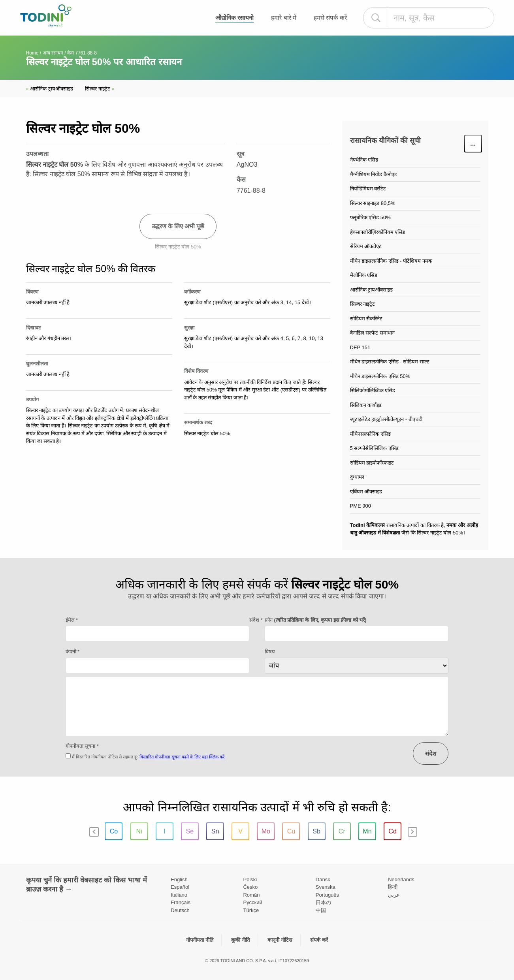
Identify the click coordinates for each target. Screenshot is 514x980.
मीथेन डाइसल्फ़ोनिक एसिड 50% (380, 376)
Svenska (326, 887)
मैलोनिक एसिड (364, 275)
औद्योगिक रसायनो (234, 18)
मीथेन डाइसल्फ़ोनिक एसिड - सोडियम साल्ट (390, 362)
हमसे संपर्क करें (330, 18)
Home (32, 53)
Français (181, 902)
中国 (321, 910)
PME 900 (361, 506)
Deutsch (180, 910)
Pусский (252, 902)
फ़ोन (316, 620)
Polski (250, 879)
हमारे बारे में (283, 18)
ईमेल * (72, 620)
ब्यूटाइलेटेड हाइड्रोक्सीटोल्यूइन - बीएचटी (386, 419)
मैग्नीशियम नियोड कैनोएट (374, 174)
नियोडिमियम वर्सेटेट (368, 189)
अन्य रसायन (53, 53)
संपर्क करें (319, 940)
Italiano (179, 895)
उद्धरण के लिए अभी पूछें (178, 226)
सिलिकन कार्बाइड (366, 405)
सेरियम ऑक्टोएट (366, 246)
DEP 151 (360, 347)
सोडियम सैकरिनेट (366, 319)
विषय (270, 652)
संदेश (431, 753)
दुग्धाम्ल (357, 477)
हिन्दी (393, 887)
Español (180, 887)
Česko (250, 887)
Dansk (323, 879)
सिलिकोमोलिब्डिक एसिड (373, 390)
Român (251, 895)
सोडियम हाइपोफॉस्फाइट (372, 463)
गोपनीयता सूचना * (82, 746)
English (179, 879)
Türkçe (251, 910)
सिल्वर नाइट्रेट (100, 89)
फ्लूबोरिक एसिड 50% (370, 217)
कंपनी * (73, 652)
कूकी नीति (240, 940)
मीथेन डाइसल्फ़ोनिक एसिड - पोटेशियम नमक (391, 261)
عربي (394, 895)
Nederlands (401, 879)
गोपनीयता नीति (200, 940)
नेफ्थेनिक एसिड (364, 160)
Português (327, 895)
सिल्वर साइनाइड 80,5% (373, 203)
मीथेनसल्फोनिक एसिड (371, 434)
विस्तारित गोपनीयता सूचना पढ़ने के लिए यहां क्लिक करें (182, 757)
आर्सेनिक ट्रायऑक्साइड (50, 89)
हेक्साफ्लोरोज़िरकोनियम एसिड (378, 232)
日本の (323, 902)
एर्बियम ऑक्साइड (366, 492)
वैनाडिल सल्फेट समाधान (372, 333)
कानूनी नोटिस (280, 940)
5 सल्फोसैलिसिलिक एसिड (374, 448)
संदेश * (256, 620)
